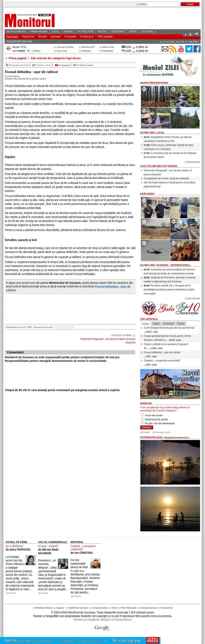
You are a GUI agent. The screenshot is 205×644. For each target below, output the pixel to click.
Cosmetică (167, 608)
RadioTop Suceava (78, 608)
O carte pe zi (87, 37)
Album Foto (108, 47)
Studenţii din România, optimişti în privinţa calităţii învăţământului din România (170, 280)
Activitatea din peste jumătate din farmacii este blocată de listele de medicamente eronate (169, 272)
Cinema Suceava (149, 608)
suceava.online (100, 608)
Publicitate (107, 51)
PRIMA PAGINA (39, 32)
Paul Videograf (128, 608)
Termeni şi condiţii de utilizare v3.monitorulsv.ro (102, 620)
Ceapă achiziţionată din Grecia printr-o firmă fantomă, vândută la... (167, 338)
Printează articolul (17, 65)
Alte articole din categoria (55, 58)
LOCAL (55, 32)
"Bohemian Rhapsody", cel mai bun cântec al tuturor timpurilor (168, 173)
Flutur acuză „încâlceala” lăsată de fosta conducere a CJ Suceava (169, 147)
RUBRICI (68, 32)
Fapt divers (12, 37)
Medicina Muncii (44, 608)
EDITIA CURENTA (16, 32)
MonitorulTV (88, 47)
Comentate (168, 324)
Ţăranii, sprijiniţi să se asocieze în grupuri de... (166, 346)
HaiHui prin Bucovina (154, 83)
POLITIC (102, 32)
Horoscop (62, 51)
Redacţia (86, 51)
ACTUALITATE (86, 32)
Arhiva (142, 4)
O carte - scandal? (48, 546)
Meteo (37, 51)
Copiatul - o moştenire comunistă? (162, 363)
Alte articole (194, 162)
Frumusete (70, 37)
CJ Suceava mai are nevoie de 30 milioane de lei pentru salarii (170, 155)
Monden (42, 37)
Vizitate (146, 324)
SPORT (133, 32)
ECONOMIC (118, 32)
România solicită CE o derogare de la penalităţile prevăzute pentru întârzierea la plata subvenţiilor (169, 290)
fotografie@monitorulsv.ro (177, 438)
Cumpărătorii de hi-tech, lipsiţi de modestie (166, 179)
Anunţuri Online (65, 47)
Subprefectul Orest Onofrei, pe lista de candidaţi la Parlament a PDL (168, 139)
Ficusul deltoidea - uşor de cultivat (162, 354)
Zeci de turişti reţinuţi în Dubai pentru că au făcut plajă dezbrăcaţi (170, 185)
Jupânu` (61, 608)
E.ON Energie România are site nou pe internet (169, 330)
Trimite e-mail (41, 65)
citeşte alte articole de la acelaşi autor (25, 79)
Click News (14, 76)
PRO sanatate (105, 37)
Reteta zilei (28, 37)
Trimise (181, 324)
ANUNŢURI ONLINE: (20, 41)
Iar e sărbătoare (14, 546)
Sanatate (56, 37)
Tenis (114, 608)
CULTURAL (147, 32)
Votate (156, 324)
